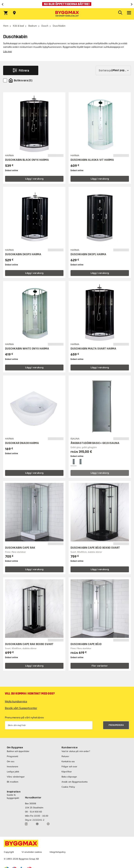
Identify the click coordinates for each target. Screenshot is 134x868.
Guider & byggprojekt (13, 796)
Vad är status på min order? (76, 751)
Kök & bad (18, 26)
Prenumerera (116, 725)
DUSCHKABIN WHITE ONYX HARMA (27, 349)
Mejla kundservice (16, 701)
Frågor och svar (69, 766)
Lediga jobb (13, 772)
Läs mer (8, 51)
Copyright (9, 852)
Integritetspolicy (58, 852)
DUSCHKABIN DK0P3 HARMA (23, 254)
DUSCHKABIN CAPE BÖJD (86, 644)
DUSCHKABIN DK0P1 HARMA (88, 254)
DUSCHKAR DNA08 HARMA (22, 443)
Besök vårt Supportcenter (21, 708)
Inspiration (14, 792)
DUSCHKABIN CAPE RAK (20, 548)
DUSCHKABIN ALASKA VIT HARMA (92, 160)
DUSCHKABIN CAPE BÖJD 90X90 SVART (95, 548)
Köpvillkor (67, 772)
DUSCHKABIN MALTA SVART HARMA (93, 349)
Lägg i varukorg (34, 179)
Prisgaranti (13, 756)
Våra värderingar (16, 777)
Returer (65, 756)
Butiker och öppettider (18, 751)
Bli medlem (13, 782)
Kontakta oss (68, 761)
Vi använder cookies (32, 852)
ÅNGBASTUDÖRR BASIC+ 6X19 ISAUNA (95, 443)
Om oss (11, 761)
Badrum (33, 26)
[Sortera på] (113, 70)
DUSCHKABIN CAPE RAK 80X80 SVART (29, 644)
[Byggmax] (67, 14)
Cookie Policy (68, 787)
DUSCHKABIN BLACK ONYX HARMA (27, 160)
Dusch (45, 26)
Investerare (13, 766)
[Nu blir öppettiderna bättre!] (67, 4)
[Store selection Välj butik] (14, 13)
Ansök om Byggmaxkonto (75, 782)
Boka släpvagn (69, 777)
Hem (6, 26)
